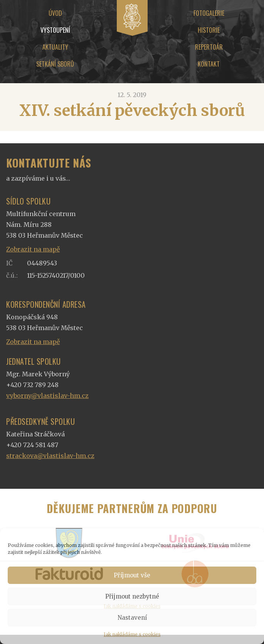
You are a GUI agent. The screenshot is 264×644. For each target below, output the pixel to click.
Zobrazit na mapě (33, 249)
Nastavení (132, 618)
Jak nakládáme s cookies (132, 634)
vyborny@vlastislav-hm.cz (47, 396)
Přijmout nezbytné (132, 596)
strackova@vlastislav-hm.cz (50, 456)
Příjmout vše (132, 575)
